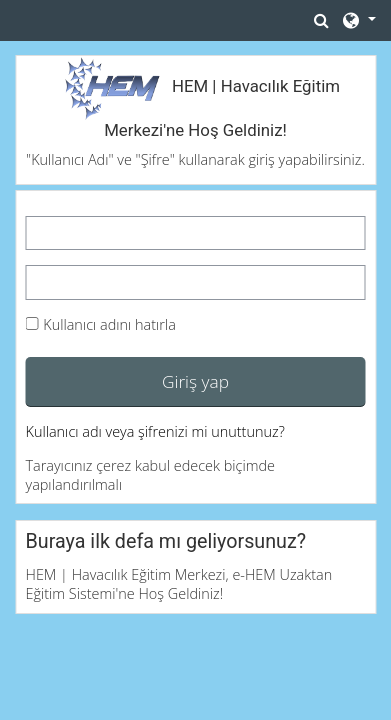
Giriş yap (195, 381)
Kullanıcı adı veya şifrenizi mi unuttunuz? (155, 431)
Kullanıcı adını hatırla (109, 324)
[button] (322, 20)
